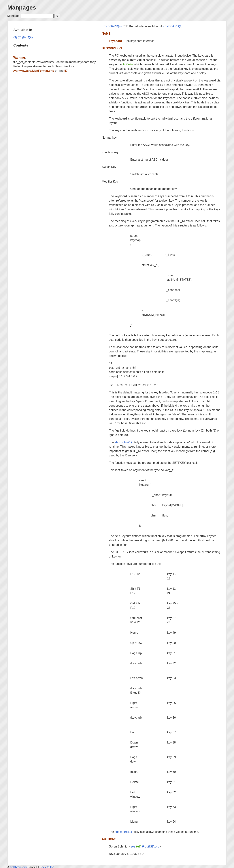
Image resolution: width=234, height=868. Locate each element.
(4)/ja (30, 37)
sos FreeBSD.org (145, 846)
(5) (24, 37)
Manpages (22, 8)
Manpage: (14, 16)
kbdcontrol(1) (123, 442)
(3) (15, 37)
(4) (20, 37)
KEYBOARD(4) (112, 26)
